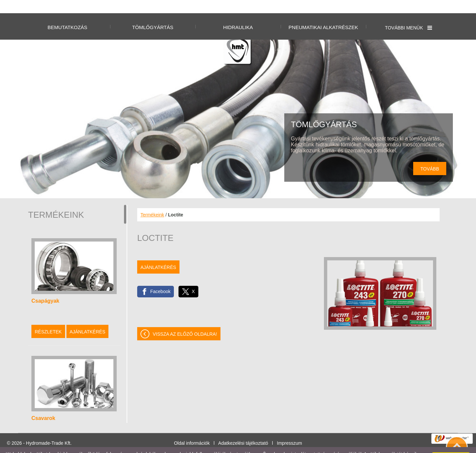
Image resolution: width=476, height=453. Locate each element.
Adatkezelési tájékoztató (243, 430)
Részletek (48, 319)
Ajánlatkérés (88, 319)
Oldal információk (192, 430)
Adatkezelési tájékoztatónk (135, 446)
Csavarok (43, 405)
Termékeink (152, 202)
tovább (430, 156)
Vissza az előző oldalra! (185, 321)
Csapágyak (45, 288)
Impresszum (290, 430)
